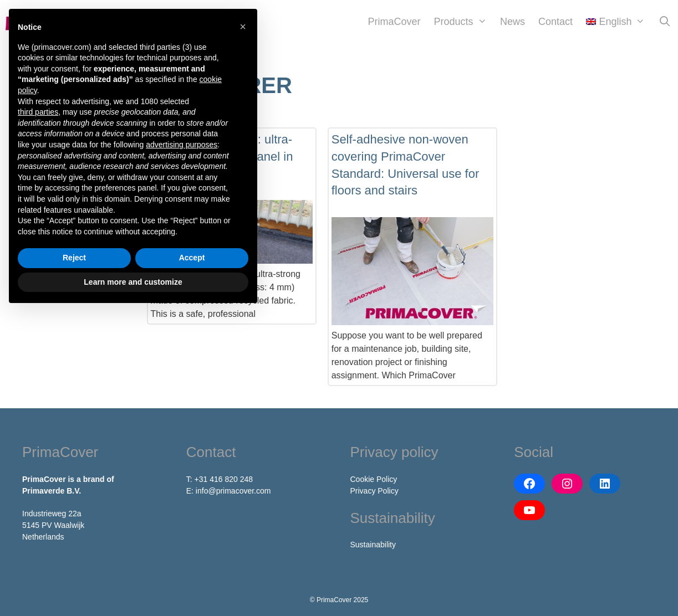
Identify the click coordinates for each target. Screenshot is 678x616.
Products (464, 22)
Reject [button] (74, 258)
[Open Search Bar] (665, 22)
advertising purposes (182, 145)
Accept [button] (192, 258)
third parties (38, 112)
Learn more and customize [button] (133, 282)
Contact (555, 22)
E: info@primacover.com (229, 491)
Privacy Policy (374, 491)
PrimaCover (394, 22)
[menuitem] (616, 22)
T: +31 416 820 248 (220, 479)
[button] (243, 27)
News (513, 22)
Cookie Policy (374, 479)
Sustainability (373, 545)
